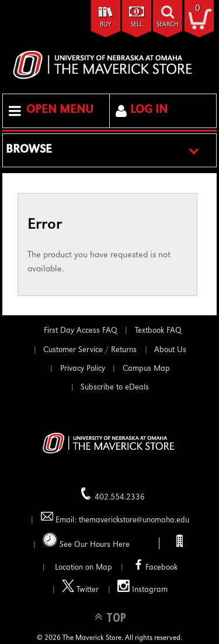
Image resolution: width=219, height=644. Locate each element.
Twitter (80, 587)
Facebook (154, 565)
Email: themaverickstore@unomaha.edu (115, 517)
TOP (116, 617)
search (168, 25)
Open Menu (60, 111)
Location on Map (82, 568)
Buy (105, 25)
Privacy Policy (83, 369)
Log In (149, 111)
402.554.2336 (112, 495)
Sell (137, 25)
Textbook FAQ (158, 331)
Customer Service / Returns (90, 350)
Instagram (142, 587)
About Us (170, 350)
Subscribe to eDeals (115, 388)
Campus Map (146, 369)
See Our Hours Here (86, 541)
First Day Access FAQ (81, 331)
